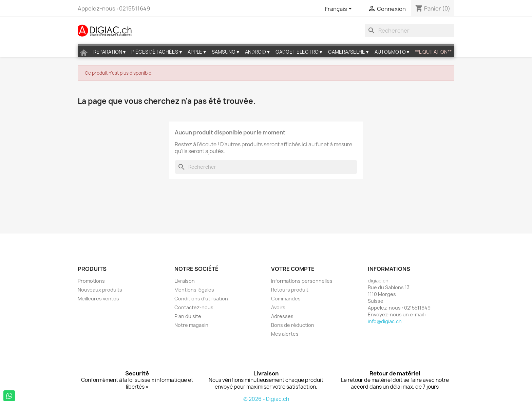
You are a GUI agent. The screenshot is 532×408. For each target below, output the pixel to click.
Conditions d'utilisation (201, 299)
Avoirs (278, 307)
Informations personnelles (302, 281)
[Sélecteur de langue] (340, 9)
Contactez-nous (194, 307)
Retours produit (290, 290)
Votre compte (293, 269)
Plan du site (188, 316)
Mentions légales (194, 290)
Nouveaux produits (100, 290)
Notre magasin (191, 325)
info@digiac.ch (385, 321)
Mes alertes (285, 334)
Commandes (286, 299)
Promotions (91, 281)
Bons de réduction (293, 325)
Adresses (282, 316)
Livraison (185, 281)
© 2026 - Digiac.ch (266, 399)
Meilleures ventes (98, 299)
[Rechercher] (410, 31)
